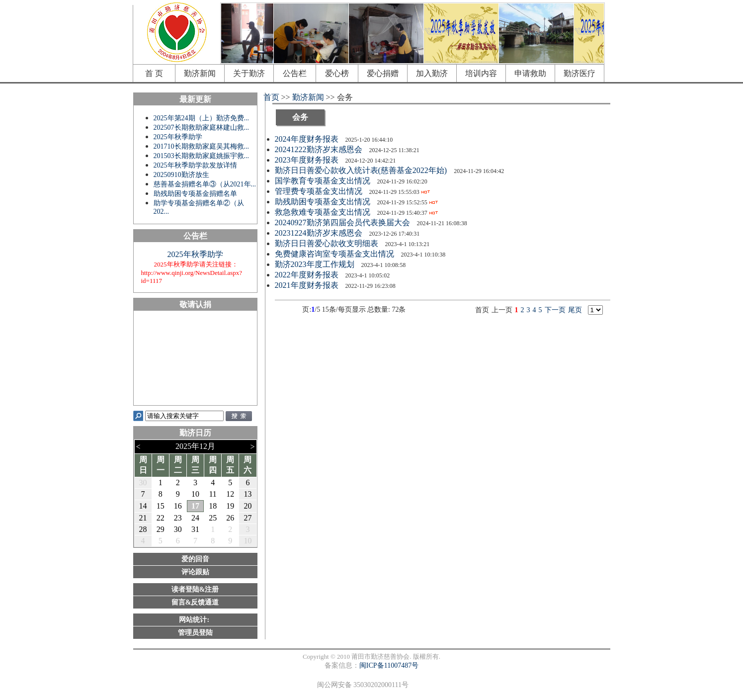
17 (195, 506)
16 (178, 506)
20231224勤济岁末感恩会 (320, 233)
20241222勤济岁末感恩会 (320, 149)
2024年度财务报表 (308, 139)
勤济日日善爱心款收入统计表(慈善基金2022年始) (362, 170)
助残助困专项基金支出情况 (324, 202)
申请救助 (530, 73)
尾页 (575, 310)
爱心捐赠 (383, 73)
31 (195, 529)
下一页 (555, 310)
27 (248, 518)
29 (161, 529)
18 (213, 506)
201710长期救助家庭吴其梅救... (202, 146)
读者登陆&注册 (195, 589)
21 (143, 518)
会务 (300, 117)
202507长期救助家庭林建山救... (202, 128)
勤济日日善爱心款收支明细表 (328, 243)
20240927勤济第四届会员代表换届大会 (343, 222)
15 (161, 506)
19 (230, 506)
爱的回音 (195, 559)
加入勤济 (432, 73)
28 (143, 529)
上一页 (502, 310)
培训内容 (481, 73)
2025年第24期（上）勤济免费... (202, 118)
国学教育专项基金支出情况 (324, 181)
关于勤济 (249, 73)
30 (143, 482)
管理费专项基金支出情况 (320, 191)
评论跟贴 (195, 572)
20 (248, 506)
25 (213, 518)
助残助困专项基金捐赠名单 (195, 194)
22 (161, 518)
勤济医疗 (579, 73)
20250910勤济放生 (181, 175)
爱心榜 (337, 73)
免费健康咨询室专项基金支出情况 (335, 254)
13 (248, 494)
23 (178, 518)
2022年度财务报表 (308, 275)
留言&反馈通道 (195, 602)
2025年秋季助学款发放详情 (195, 165)
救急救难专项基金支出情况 (324, 212)
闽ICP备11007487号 (389, 665)
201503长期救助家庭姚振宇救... (202, 156)
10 (195, 494)
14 (143, 506)
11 (212, 494)
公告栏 (295, 73)
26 (230, 518)
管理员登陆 (195, 633)
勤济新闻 (200, 73)
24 (195, 518)
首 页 (154, 73)
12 (230, 494)
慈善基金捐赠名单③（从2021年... (205, 184)
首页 (271, 97)
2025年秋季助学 (178, 137)
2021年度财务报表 (308, 285)
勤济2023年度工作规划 (316, 264)
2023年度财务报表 (308, 160)
